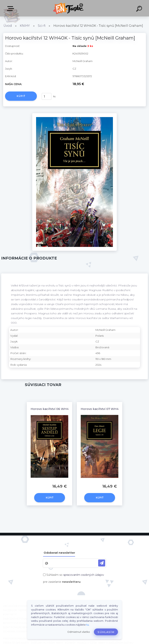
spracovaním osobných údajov (84, 575)
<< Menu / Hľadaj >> (11, 9)
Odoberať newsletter (59, 553)
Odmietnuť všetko (79, 632)
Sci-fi (42, 26)
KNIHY (25, 26)
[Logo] (69, 8)
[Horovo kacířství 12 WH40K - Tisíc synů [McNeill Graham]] (74, 115)
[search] (140, 9)
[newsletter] (102, 563)
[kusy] (47, 96)
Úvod (8, 26)
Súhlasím (106, 632)
